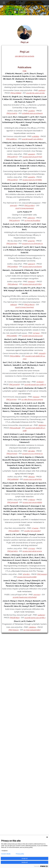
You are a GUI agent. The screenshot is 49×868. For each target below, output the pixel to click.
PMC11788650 (15, 356)
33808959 (32, 627)
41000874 (31, 177)
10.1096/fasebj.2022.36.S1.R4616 (25, 597)
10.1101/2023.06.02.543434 (32, 551)
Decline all (25, 862)
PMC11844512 (13, 284)
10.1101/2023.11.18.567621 (33, 479)
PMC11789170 (29, 305)
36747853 (26, 574)
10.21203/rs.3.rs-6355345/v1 (32, 244)
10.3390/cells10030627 (32, 630)
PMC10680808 (13, 479)
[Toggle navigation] (4, 3)
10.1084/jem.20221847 (32, 531)
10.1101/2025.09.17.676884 (32, 180)
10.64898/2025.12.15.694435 (32, 113)
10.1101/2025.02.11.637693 (32, 284)
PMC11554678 (14, 385)
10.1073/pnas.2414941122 (25, 208)
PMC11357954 (11, 399)
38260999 (42, 425)
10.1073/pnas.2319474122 (24, 307)
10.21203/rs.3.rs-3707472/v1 (32, 454)
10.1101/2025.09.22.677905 (32, 157)
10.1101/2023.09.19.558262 (32, 502)
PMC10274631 (12, 551)
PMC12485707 (12, 157)
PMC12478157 (30, 206)
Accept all (24, 858)
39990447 (31, 282)
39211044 (36, 397)
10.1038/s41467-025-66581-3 (32, 139)
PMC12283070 (14, 220)
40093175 (31, 264)
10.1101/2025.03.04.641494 (32, 267)
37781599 (31, 500)
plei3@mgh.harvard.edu (25, 56)
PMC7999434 (14, 630)
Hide (24, 71)
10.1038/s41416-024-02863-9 (35, 385)
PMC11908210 (12, 267)
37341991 (35, 528)
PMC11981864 (12, 336)
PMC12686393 (11, 139)
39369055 (40, 382)
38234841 (31, 451)
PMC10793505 (12, 454)
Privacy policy (20, 854)
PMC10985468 (15, 428)
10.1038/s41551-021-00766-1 (35, 618)
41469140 (42, 90)
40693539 (31, 218)
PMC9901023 (42, 574)
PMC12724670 (12, 113)
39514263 (42, 353)
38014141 (31, 477)
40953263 (13, 206)
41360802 (35, 136)
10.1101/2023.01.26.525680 (27, 577)
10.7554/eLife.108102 (32, 220)
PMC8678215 (15, 618)
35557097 (37, 595)
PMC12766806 (16, 93)
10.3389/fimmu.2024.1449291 (32, 399)
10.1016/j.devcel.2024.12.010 (32, 336)
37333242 (31, 548)
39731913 (36, 333)
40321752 (31, 241)
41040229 (31, 154)
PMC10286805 (14, 531)
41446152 (31, 111)
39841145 (13, 305)
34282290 (41, 615)
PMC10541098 (12, 502)
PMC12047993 (12, 244)
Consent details (6, 854)
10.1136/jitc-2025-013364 (35, 93)
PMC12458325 (12, 180)
